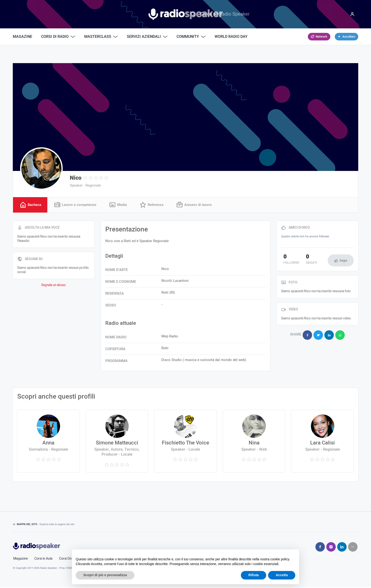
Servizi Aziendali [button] (147, 37)
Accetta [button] (282, 575)
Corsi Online (68, 559)
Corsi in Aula (43, 559)
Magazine (22, 37)
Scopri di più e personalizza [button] (105, 575)
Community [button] (191, 37)
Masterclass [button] (101, 37)
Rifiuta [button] (254, 575)
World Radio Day (231, 37)
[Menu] (352, 14)
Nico (76, 178)
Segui (343, 261)
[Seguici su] (353, 548)
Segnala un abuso (53, 286)
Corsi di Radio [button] (58, 37)
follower (289, 260)
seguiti (305, 260)
